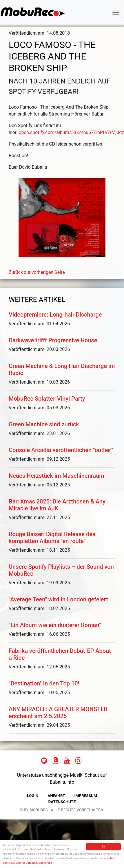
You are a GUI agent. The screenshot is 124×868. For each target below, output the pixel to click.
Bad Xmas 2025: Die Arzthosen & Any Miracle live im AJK (57, 505)
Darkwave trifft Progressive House (53, 340)
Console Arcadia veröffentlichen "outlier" (61, 450)
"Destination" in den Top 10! (44, 683)
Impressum (86, 795)
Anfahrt (56, 795)
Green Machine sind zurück (44, 424)
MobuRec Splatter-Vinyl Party (47, 399)
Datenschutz (62, 802)
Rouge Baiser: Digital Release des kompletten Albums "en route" (52, 538)
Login (33, 795)
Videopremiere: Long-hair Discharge (55, 315)
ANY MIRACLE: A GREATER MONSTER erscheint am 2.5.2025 (58, 713)
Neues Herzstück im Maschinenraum (56, 476)
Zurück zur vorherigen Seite (37, 272)
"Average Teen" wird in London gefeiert (58, 599)
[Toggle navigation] (116, 12)
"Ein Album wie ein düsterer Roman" (55, 625)
